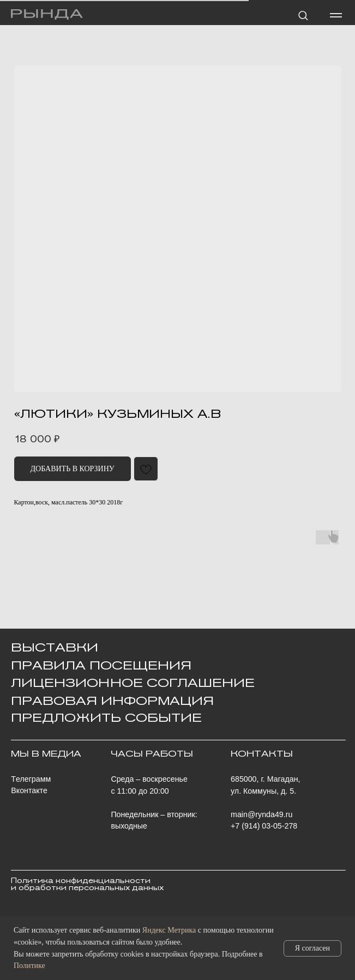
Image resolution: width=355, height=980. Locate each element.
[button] (303, 15)
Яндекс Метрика (169, 930)
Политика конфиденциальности (81, 881)
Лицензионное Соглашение (133, 683)
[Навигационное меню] (336, 15)
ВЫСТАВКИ (55, 647)
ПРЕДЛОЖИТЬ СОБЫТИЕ (106, 717)
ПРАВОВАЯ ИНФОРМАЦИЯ (112, 701)
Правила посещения (101, 665)
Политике (29, 966)
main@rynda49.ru (261, 814)
